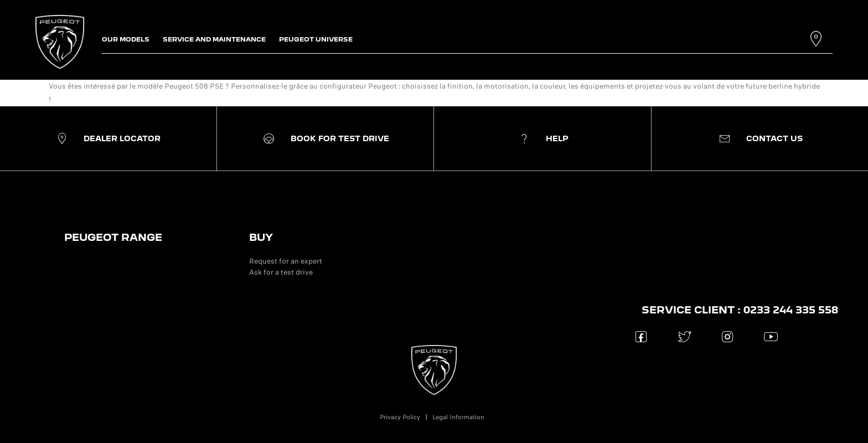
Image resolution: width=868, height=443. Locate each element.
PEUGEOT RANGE (113, 237)
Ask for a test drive (281, 272)
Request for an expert (286, 261)
